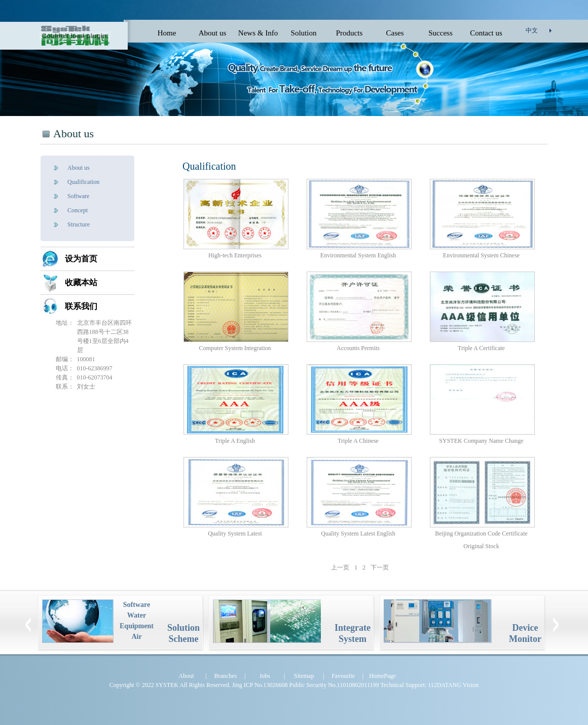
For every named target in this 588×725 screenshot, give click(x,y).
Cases (395, 33)
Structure (79, 224)
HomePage (382, 676)
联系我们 (81, 306)
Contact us (486, 33)
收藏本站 (81, 282)
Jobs (265, 676)
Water (137, 615)
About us (213, 33)
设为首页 (81, 259)
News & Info (258, 33)
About (187, 676)
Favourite (343, 676)
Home (167, 33)
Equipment (137, 626)
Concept (78, 210)
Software (78, 196)
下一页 (380, 567)
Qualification (83, 182)
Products (350, 33)
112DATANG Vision (453, 685)
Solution (304, 33)
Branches (226, 676)
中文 (532, 30)
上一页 (340, 567)
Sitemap (304, 676)
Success (440, 33)
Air (136, 637)
